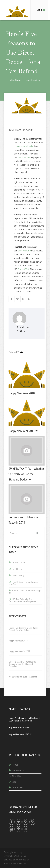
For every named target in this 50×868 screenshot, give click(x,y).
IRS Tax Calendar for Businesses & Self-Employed (23, 600)
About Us (16, 776)
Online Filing (18, 576)
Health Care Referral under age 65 (23, 583)
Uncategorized (33, 80)
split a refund (24, 251)
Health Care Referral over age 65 (25, 592)
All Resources (19, 563)
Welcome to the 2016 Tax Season (23, 677)
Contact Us (17, 788)
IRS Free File (24, 157)
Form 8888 (23, 269)
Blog (14, 782)
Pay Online (17, 569)
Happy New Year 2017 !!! (19, 651)
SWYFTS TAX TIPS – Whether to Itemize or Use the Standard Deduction (22, 664)
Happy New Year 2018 (18, 641)
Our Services (18, 771)
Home (15, 765)
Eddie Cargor (15, 80)
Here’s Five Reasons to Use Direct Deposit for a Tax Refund (23, 629)
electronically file (25, 146)
